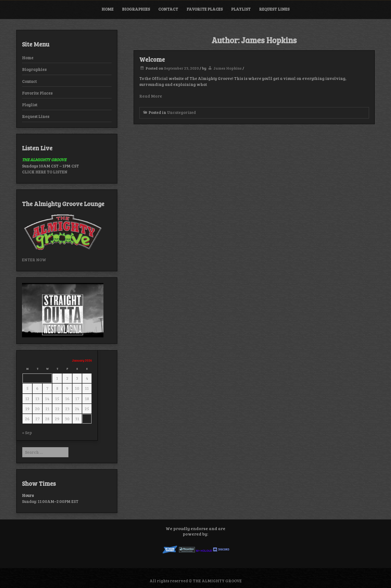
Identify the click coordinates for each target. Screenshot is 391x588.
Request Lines (274, 9)
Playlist (241, 9)
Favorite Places (205, 9)
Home (108, 9)
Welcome (152, 59)
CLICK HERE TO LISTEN (45, 172)
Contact (168, 9)
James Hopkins (228, 68)
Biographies (136, 9)
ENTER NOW (34, 260)
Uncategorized (181, 112)
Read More (151, 96)
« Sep (27, 433)
